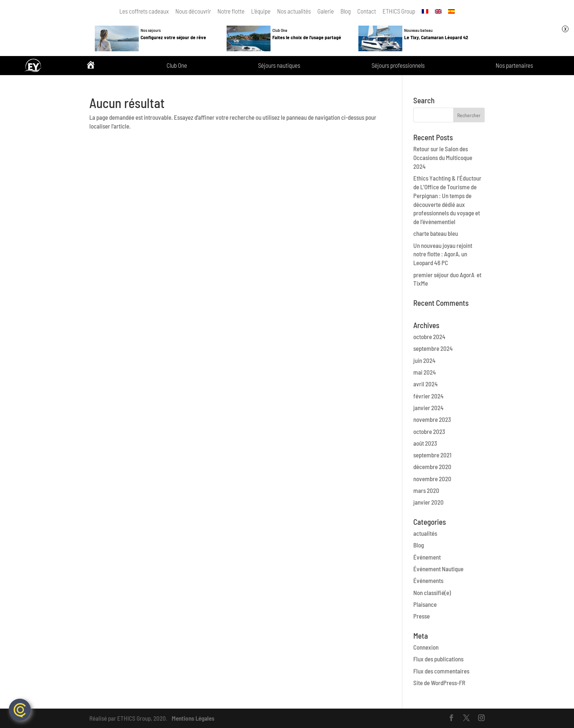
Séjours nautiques (279, 66)
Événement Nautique (438, 569)
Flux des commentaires (441, 671)
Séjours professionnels (398, 66)
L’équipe (261, 11)
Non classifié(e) (432, 593)
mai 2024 (425, 372)
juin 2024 (424, 360)
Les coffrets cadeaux (144, 11)
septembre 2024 (433, 348)
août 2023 (425, 443)
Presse (422, 616)
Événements (428, 580)
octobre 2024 (429, 337)
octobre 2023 (429, 431)
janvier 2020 (428, 502)
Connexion (426, 647)
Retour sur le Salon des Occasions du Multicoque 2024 (443, 157)
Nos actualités (294, 11)
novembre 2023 (432, 419)
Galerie (326, 11)
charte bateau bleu (436, 233)
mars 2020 (426, 490)
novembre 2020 (432, 479)
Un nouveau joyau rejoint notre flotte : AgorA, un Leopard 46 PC (443, 254)
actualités (425, 533)
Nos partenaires (514, 66)
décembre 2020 (432, 467)
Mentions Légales (193, 718)
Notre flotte (231, 11)
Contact (367, 11)
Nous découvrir (193, 11)
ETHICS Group (399, 11)
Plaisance (425, 604)
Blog (346, 11)
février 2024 (428, 396)
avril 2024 (426, 384)
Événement (427, 557)
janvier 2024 (428, 408)
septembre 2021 (432, 455)
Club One (177, 66)
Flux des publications (438, 659)
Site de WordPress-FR (439, 683)
